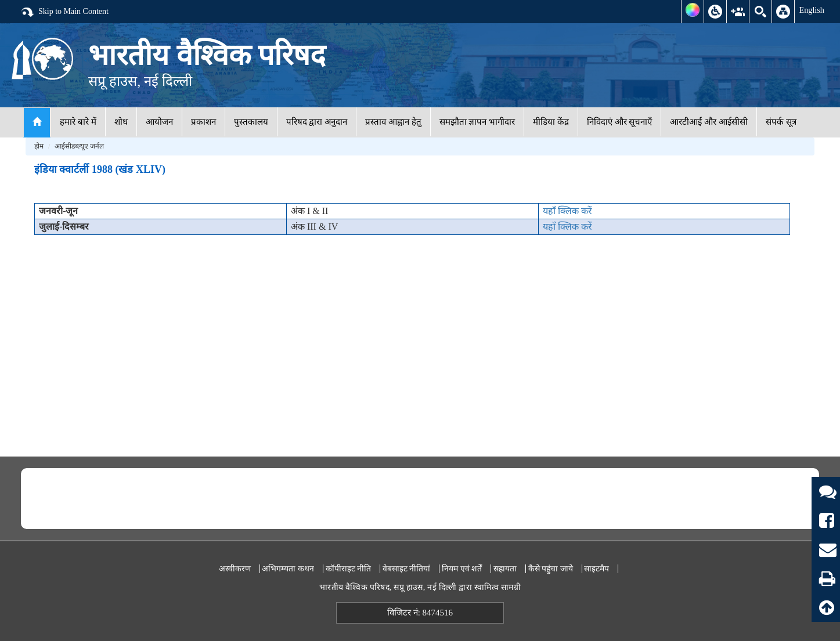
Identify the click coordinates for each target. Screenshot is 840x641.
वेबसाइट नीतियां (407, 569)
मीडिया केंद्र (551, 122)
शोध (121, 122)
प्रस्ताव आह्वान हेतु (393, 122)
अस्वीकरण (235, 569)
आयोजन (159, 122)
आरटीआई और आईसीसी (709, 122)
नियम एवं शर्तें (462, 569)
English (812, 10)
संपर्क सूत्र (781, 122)
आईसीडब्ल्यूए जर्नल (79, 146)
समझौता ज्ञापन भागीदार (477, 122)
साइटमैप (596, 569)
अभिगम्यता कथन (288, 569)
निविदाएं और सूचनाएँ (620, 122)
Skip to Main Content (64, 12)
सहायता (505, 569)
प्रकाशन (203, 122)
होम (39, 146)
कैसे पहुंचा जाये (551, 569)
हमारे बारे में (78, 122)
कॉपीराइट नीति (349, 569)
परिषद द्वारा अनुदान (317, 122)
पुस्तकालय (251, 122)
